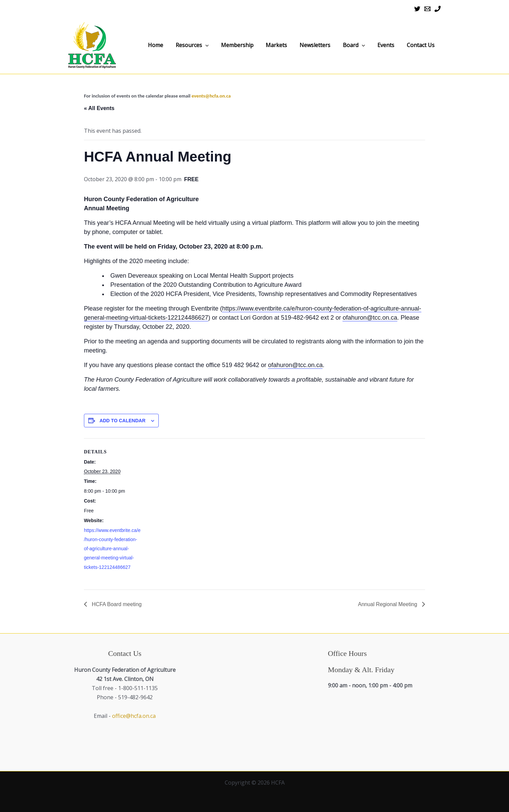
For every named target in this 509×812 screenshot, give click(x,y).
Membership (268, 45)
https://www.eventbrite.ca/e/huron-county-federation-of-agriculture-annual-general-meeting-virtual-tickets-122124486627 (112, 549)
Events (394, 45)
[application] (242, 45)
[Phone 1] (438, 9)
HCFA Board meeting (117, 604)
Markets (302, 45)
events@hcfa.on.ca (211, 96)
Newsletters (335, 45)
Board (368, 45)
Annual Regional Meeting (388, 604)
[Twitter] (417, 9)
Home (198, 45)
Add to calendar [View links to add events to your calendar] (123, 421)
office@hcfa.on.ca (134, 716)
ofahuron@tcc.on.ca (370, 318)
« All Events (99, 108)
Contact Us (423, 45)
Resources (229, 45)
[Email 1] (427, 9)
